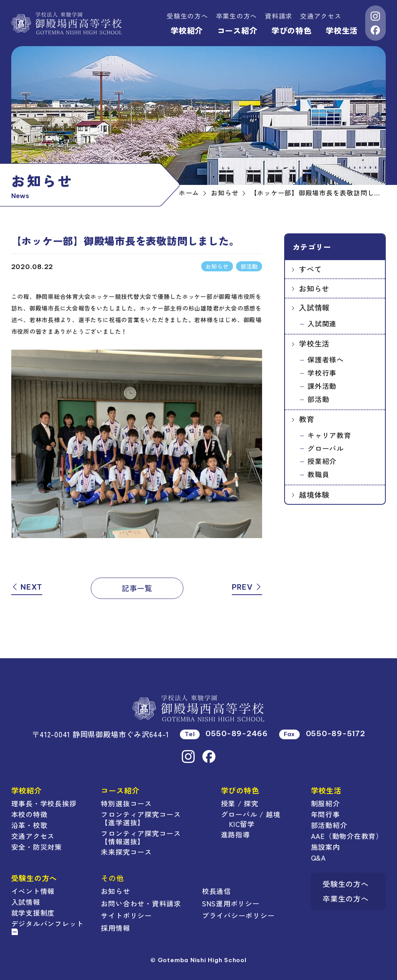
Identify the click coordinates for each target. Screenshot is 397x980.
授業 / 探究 (240, 803)
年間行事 (325, 814)
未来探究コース (126, 852)
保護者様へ (326, 359)
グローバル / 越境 (251, 814)
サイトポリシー (126, 915)
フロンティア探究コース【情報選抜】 (141, 837)
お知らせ (314, 288)
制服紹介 (325, 803)
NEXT (27, 587)
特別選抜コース (126, 803)
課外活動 (322, 386)
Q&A (318, 857)
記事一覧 (137, 588)
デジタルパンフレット (48, 927)
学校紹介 (187, 30)
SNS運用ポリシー (231, 903)
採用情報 (115, 928)
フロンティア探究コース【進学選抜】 (141, 818)
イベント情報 (33, 891)
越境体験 (314, 494)
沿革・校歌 (29, 825)
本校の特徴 (29, 814)
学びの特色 (292, 30)
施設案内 (325, 847)
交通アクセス (321, 16)
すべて (310, 269)
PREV (247, 587)
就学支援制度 (33, 913)
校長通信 (217, 891)
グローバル (326, 448)
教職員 (318, 474)
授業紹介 (322, 461)
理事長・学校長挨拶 (44, 803)
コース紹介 (237, 30)
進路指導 (236, 834)
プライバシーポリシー (238, 915)
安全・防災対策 (37, 847)
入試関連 (322, 323)
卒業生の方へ (237, 16)
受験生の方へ (187, 16)
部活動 (318, 399)
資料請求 (279, 16)
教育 (307, 419)
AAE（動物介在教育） (347, 836)
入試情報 (314, 307)
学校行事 (322, 373)
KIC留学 (242, 824)
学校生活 (342, 30)
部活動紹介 (329, 825)
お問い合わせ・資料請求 (141, 903)
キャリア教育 (329, 435)
